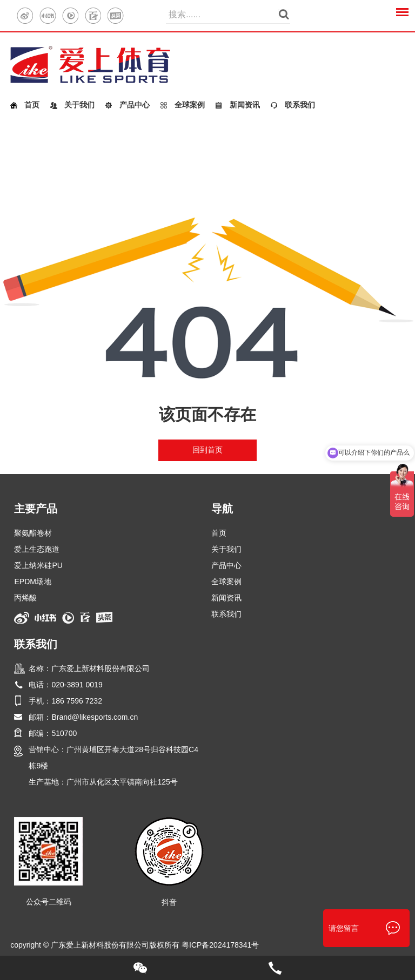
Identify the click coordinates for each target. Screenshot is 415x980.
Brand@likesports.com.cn (95, 717)
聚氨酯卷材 (33, 533)
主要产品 (36, 509)
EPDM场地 (32, 582)
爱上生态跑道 (37, 549)
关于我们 (79, 105)
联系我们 (300, 105)
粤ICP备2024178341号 (220, 945)
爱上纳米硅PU (38, 565)
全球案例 (190, 105)
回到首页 (207, 450)
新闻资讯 (245, 105)
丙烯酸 (25, 598)
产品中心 (135, 105)
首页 (32, 105)
